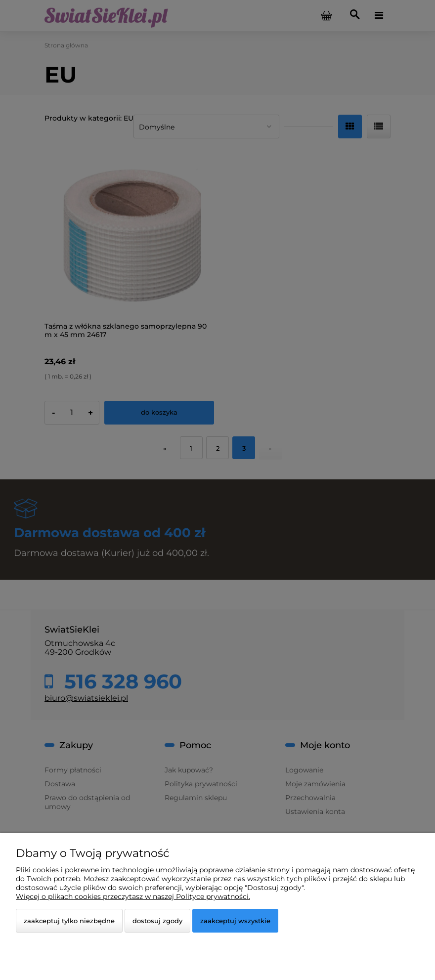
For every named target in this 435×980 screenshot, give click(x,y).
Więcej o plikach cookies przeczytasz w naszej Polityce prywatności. (133, 896)
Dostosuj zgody (157, 921)
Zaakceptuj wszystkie (235, 921)
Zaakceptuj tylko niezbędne (69, 921)
